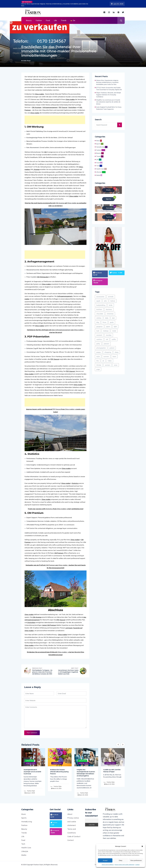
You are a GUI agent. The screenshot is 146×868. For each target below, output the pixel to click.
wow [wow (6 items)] (116, 365)
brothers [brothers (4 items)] (99, 309)
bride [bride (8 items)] (111, 305)
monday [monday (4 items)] (109, 335)
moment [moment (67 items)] (99, 335)
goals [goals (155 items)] (112, 322)
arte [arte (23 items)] (105, 301)
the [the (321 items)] (98, 361)
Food (48, 20)
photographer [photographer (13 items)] (101, 348)
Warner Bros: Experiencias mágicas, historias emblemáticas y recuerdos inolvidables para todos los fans (55, 5)
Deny (121, 860)
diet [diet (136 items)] (113, 318)
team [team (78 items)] (114, 356)
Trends (64, 20)
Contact (137, 865)
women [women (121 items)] (108, 365)
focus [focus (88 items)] (104, 322)
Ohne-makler (66, 468)
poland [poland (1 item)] (112, 348)
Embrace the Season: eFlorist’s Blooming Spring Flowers (59, 772)
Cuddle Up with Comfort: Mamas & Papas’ (112, 771)
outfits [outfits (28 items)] (114, 339)
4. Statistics (32, 454)
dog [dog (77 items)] (98, 322)
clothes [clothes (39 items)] (99, 318)
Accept (105, 860)
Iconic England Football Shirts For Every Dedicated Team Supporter (109, 108)
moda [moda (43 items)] (114, 331)
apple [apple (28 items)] (98, 301)
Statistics (75, 483)
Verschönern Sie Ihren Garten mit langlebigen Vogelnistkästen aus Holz (68, 672)
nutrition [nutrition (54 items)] (99, 339)
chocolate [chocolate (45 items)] (100, 314)
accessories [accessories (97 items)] (100, 297)
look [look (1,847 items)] (98, 331)
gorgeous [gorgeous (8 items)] (99, 327)
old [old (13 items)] (107, 339)
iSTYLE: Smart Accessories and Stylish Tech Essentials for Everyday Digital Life (109, 89)
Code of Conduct (74, 836)
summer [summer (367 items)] (106, 356)
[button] (142, 846)
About (70, 814)
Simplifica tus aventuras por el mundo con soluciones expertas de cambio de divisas (108, 102)
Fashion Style (31, 791)
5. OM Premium (34, 513)
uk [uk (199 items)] (103, 361)
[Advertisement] (55, 120)
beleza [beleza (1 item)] (113, 301)
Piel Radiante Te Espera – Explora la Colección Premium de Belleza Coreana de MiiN (42, 672)
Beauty (29, 20)
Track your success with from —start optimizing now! (56, 509)
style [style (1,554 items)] (98, 356)
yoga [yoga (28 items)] (98, 369)
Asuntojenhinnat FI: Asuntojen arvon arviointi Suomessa (32, 772)
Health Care (100, 169)
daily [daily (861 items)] (107, 318)
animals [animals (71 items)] (111, 297)
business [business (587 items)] (109, 309)
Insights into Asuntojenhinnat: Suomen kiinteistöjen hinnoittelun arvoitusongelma (86, 773)
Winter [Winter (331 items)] (99, 365)
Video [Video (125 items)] (110, 361)
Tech (98, 166)
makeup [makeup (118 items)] (106, 331)
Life (55, 20)
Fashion (39, 20)
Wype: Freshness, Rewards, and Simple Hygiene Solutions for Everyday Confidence (109, 95)
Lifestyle (99, 172)
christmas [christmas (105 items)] (110, 314)
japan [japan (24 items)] (108, 327)
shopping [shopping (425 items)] (108, 352)
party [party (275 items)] (98, 344)
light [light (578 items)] (115, 327)
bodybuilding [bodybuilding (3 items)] (101, 305)
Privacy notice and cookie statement (124, 865)
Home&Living (100, 147)
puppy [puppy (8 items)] (99, 352)
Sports (98, 144)
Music (98, 141)
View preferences (136, 860)
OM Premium (59, 553)
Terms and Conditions (108, 865)
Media (98, 175)
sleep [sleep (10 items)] (117, 352)
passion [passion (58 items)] (106, 344)
